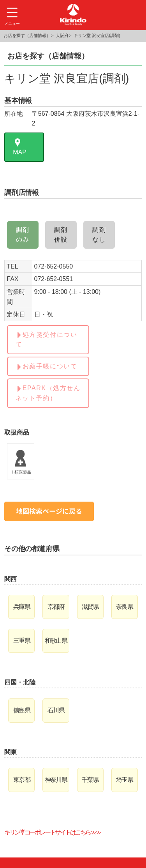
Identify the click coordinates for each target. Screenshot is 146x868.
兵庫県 (22, 607)
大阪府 (62, 35)
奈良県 (124, 607)
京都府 (56, 607)
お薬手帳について (50, 366)
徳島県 (22, 710)
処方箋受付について (47, 340)
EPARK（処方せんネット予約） (48, 393)
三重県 (22, 641)
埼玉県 (124, 780)
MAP (20, 152)
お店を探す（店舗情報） (27, 35)
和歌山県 (56, 641)
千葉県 (90, 780)
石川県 (56, 710)
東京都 (22, 780)
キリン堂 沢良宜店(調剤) (97, 35)
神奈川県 (56, 780)
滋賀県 (90, 607)
